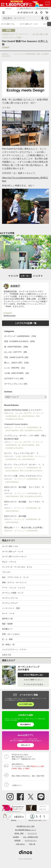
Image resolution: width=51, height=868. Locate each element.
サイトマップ (32, 833)
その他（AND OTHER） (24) (17, 373)
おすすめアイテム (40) (14, 378)
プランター (6, 572)
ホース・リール (8, 613)
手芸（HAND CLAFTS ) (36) (16, 357)
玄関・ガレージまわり (11, 634)
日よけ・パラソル (9, 562)
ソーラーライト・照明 (11, 608)
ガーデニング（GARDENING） (25, 54)
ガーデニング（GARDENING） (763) (20, 336)
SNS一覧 (32, 844)
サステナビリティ (31, 840)
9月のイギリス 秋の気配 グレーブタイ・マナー (26, 507)
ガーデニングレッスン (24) (16, 384)
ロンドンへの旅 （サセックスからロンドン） (26, 479)
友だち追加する (26, 724)
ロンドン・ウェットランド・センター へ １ (26, 468)
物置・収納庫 (7, 624)
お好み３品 (6, 655)
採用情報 (17, 840)
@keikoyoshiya (10, 316)
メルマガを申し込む (26, 704)
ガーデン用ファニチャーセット (14, 557)
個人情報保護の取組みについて (26, 830)
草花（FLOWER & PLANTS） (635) (19, 341)
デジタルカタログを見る (33, 684)
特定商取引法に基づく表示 (26, 826)
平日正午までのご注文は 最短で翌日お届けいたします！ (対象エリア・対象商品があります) (23, 757)
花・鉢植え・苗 (8, 644)
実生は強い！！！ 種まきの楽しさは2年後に (26, 529)
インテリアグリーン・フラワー (14, 650)
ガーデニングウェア (10, 603)
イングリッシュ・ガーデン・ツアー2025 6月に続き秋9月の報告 (26, 442)
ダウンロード (26, 745)
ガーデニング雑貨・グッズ (13, 593)
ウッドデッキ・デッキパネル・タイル (17, 567)
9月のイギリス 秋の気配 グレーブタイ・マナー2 (26, 492)
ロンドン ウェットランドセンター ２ (26, 456)
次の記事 (37, 276)
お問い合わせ (20, 844)
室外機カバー (7, 629)
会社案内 (16, 837)
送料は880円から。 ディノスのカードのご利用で (28, 766)
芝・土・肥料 (7, 639)
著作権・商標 (19, 833)
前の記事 (14, 276)
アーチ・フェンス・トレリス (14, 588)
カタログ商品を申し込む (33, 675)
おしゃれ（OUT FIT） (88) (16, 352)
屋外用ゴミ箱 (7, 619)
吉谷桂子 (6, 47)
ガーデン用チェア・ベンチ (29, 24)
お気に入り (41, 13)
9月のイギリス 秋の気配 (26, 519)
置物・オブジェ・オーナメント (14, 582)
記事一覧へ (26, 276)
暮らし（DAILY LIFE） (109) (16, 363)
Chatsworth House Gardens (26, 428)
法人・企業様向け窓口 (31, 837)
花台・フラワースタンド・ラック (15, 577)
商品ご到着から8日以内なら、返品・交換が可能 (28, 776)
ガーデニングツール (10, 598)
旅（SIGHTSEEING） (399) (16, 347)
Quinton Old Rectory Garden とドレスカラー (26, 415)
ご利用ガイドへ (17, 785)
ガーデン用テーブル (8, 24)
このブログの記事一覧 (26, 323)
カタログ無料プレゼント (33, 680)
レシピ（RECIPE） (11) (14, 368)
